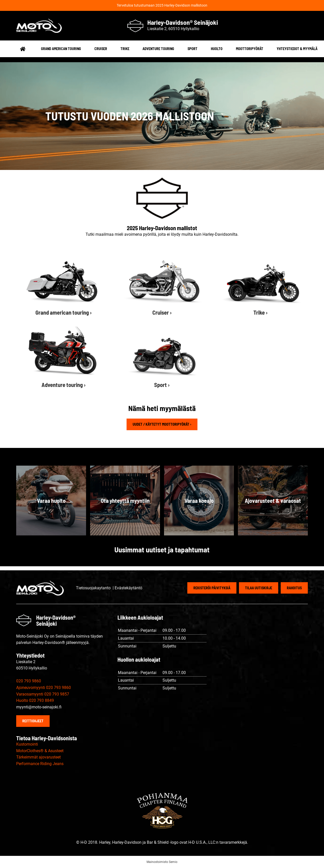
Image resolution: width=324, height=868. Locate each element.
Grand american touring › (64, 312)
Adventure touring (158, 49)
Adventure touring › (64, 385)
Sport (193, 49)
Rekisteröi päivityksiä (212, 588)
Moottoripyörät (250, 49)
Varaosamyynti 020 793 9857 (43, 694)
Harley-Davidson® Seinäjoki (183, 22)
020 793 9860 (29, 681)
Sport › (162, 385)
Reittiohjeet (33, 721)
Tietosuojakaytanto (94, 588)
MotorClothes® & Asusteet (40, 751)
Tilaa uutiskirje (259, 588)
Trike (125, 49)
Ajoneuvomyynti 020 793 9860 (44, 688)
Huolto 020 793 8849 (35, 700)
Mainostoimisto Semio (162, 862)
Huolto (217, 49)
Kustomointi (27, 744)
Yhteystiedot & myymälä (297, 49)
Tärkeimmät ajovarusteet (38, 757)
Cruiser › (162, 312)
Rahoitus (294, 588)
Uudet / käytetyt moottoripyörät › (162, 424)
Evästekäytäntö (128, 588)
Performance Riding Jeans (40, 764)
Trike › (260, 312)
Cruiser (101, 49)
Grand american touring (61, 49)
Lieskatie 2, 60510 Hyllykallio (173, 29)
